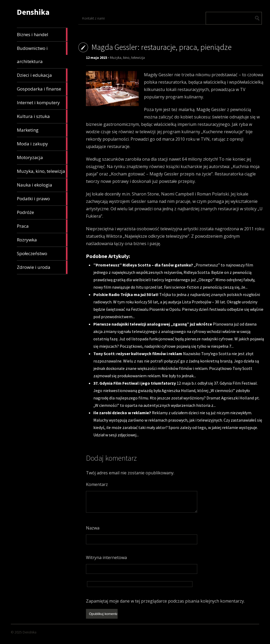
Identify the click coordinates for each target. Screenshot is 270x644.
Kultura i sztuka (42, 116)
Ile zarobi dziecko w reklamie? (123, 413)
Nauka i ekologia (42, 185)
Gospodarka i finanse (42, 89)
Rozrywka (42, 240)
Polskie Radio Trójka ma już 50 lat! (126, 294)
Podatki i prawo (42, 199)
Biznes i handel (42, 35)
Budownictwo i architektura (42, 53)
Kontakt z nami (93, 18)
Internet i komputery (42, 103)
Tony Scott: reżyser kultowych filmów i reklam (138, 354)
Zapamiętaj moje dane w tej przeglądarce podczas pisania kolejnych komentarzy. (165, 601)
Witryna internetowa (106, 557)
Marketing (42, 130)
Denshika (33, 12)
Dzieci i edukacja (42, 75)
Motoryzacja (42, 158)
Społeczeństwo (42, 254)
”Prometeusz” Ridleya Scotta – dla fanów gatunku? (144, 265)
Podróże (42, 212)
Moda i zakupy (42, 144)
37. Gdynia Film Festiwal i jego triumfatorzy (135, 383)
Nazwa (93, 528)
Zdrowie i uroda (42, 267)
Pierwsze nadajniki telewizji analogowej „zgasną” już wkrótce (153, 324)
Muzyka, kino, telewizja (42, 171)
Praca (42, 226)
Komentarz (97, 484)
